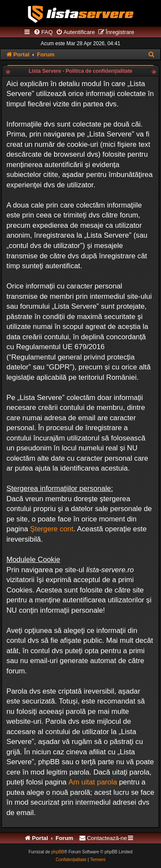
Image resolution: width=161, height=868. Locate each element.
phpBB (58, 852)
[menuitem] (43, 32)
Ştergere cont (52, 529)
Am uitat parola (93, 782)
